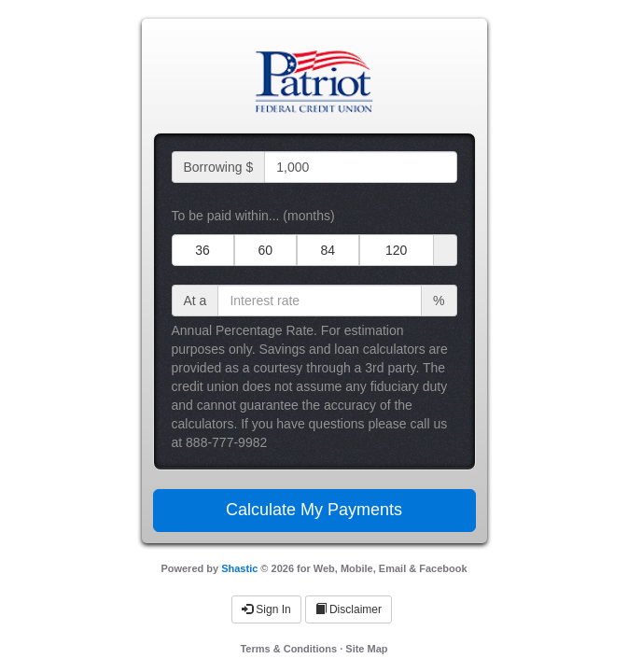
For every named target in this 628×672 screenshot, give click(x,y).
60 (265, 250)
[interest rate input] (320, 301)
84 (328, 250)
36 (202, 250)
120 (396, 250)
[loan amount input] (360, 167)
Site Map (366, 649)
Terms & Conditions (288, 649)
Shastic (239, 568)
